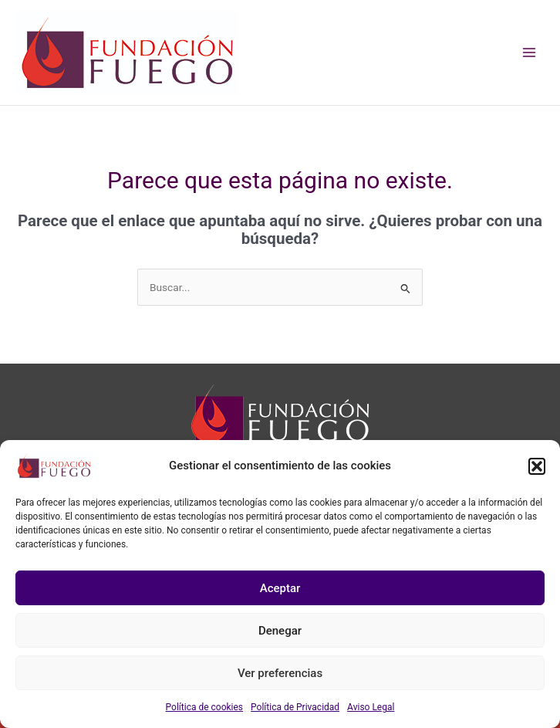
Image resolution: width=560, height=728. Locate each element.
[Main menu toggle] (530, 53)
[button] (537, 466)
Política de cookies (205, 707)
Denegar (280, 631)
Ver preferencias (280, 673)
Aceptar (280, 588)
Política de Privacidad (295, 707)
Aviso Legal (371, 707)
